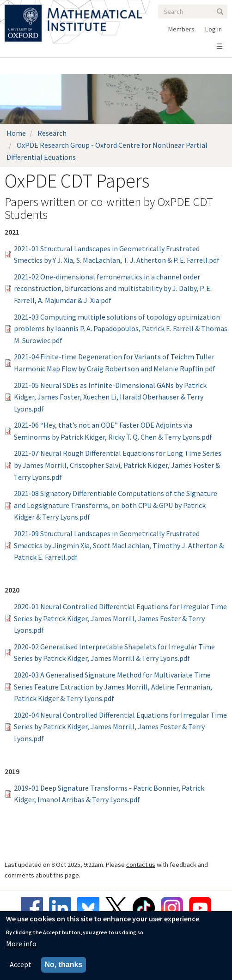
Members (181, 29)
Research (52, 133)
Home (16, 133)
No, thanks (64, 965)
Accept (21, 965)
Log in (214, 29)
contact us (141, 865)
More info (21, 944)
